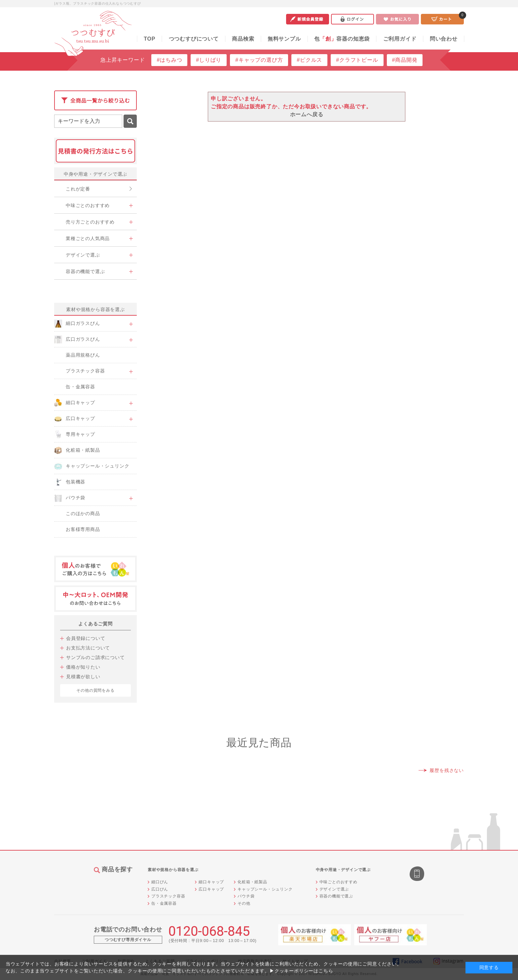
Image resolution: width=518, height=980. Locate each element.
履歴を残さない (447, 770)
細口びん (160, 882)
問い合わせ (444, 39)
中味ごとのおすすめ (338, 882)
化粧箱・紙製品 (252, 882)
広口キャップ (211, 889)
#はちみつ (169, 60)
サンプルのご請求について (95, 657)
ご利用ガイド (400, 39)
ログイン (352, 19)
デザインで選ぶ (334, 889)
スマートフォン (418, 874)
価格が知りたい (83, 667)
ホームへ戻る (307, 114)
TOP (149, 39)
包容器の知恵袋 (342, 39)
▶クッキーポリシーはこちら (301, 971)
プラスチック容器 (168, 896)
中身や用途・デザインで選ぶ (95, 174)
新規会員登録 (308, 19)
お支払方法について (88, 648)
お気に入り (397, 19)
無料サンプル (284, 39)
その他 (244, 903)
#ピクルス (309, 60)
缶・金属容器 (164, 903)
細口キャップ (211, 882)
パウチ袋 (246, 896)
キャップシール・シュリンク (265, 889)
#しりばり (209, 60)
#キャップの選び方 (259, 60)
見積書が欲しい (83, 677)
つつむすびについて (194, 39)
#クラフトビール (357, 60)
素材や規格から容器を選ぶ (95, 309)
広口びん (160, 889)
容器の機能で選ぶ (336, 896)
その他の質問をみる (95, 690)
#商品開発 (405, 60)
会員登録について (86, 638)
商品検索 (243, 39)
